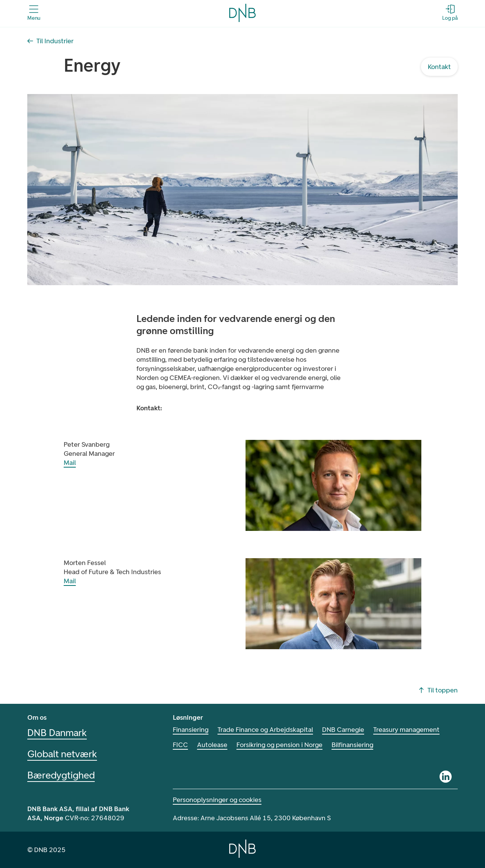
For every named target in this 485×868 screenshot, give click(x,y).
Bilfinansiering (352, 745)
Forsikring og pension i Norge (279, 745)
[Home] (242, 849)
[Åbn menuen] (34, 13)
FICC (180, 745)
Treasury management (406, 730)
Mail (70, 463)
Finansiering (191, 730)
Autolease (212, 745)
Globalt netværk (62, 754)
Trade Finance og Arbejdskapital (265, 730)
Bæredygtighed (61, 775)
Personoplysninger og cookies (217, 800)
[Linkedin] (446, 777)
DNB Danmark (57, 733)
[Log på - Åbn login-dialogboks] (450, 13)
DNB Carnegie (343, 730)
